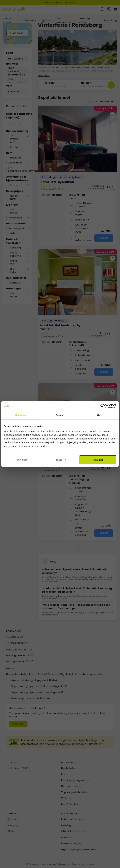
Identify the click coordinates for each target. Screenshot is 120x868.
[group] (77, 176)
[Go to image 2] (73, 170)
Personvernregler (71, 843)
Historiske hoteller (72, 786)
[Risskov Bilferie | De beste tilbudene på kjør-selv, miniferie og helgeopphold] (14, 9)
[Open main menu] (116, 9)
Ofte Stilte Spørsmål (73, 831)
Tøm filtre (23, 106)
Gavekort (67, 837)
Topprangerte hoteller (74, 792)
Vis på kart (59, 189)
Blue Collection (70, 804)
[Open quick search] (103, 9)
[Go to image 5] (78, 170)
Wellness (66, 798)
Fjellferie (12, 819)
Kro (63, 774)
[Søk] (111, 85)
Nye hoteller (68, 768)
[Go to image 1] (71, 170)
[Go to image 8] (84, 170)
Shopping (13, 825)
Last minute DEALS (18, 768)
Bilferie (11, 831)
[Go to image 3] (75, 170)
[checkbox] (10, 124)
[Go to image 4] (76, 170)
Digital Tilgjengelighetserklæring (80, 849)
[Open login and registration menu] (109, 9)
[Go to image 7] (82, 170)
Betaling (66, 825)
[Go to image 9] (85, 313)
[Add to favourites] (112, 115)
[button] (58, 85)
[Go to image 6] (80, 170)
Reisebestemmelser (73, 819)
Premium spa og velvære (76, 780)
